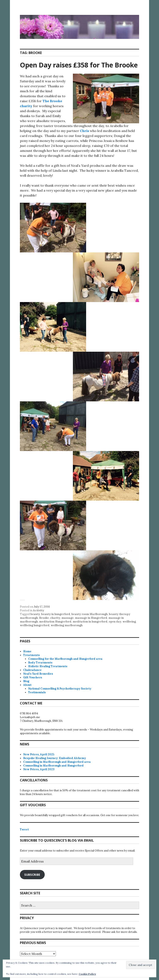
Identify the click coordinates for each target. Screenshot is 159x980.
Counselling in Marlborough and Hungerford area (57, 762)
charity (55, 618)
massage (68, 618)
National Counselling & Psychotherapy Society (60, 689)
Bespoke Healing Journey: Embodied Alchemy (55, 758)
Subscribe (32, 874)
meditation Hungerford (55, 622)
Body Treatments (40, 663)
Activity (39, 610)
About (27, 685)
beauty (35, 614)
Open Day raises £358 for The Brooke (79, 65)
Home (27, 651)
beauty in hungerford (56, 614)
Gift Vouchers (33, 677)
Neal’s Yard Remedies (38, 674)
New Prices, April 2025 (39, 754)
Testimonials (37, 692)
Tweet (24, 829)
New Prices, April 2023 (39, 769)
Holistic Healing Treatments (48, 666)
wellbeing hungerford (35, 625)
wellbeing (129, 622)
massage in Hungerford (91, 618)
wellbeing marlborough (67, 625)
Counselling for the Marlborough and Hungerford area (65, 659)
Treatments (31, 655)
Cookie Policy (87, 974)
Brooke (44, 618)
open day (115, 622)
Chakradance (32, 670)
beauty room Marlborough (90, 614)
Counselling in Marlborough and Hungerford (53, 766)
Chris (84, 131)
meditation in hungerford (90, 622)
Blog (26, 681)
